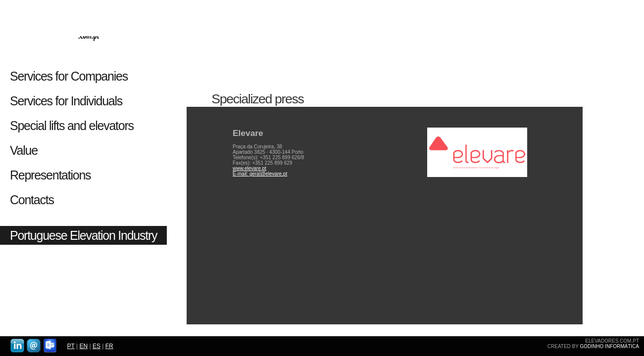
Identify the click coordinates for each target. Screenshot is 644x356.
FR (109, 346)
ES (97, 346)
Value (24, 150)
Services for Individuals (68, 101)
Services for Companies (69, 76)
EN (83, 346)
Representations (50, 175)
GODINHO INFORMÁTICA (610, 346)
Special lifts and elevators (72, 126)
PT (71, 346)
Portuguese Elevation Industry (83, 235)
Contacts (32, 200)
